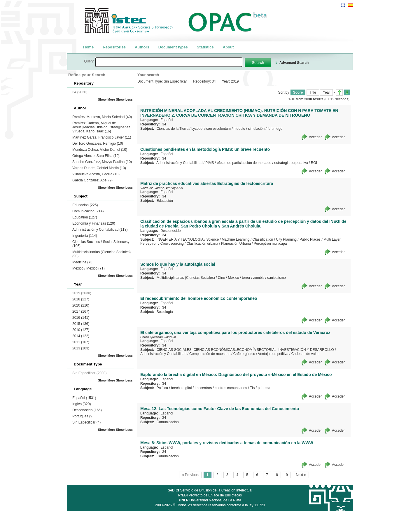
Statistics (205, 47)
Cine (222, 278)
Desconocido (87, 410)
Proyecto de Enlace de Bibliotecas (210, 495)
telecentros (203, 388)
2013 (81, 348)
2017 (81, 311)
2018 (81, 299)
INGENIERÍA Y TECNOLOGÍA (180, 239)
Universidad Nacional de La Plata (210, 500)
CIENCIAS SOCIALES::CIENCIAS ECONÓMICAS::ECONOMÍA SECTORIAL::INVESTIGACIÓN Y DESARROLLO (245, 350)
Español (84, 398)
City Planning (286, 239)
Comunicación (88, 211)
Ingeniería (85, 236)
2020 (81, 305)
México (233, 278)
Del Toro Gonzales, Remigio (98, 143)
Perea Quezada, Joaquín (158, 337)
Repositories (114, 47)
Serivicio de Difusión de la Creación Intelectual (210, 490)
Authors (142, 47)
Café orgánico (244, 354)
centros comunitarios (231, 388)
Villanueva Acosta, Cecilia (96, 174)
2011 (81, 342)
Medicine (83, 262)
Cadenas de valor (305, 354)
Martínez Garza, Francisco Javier (102, 137)
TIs (252, 388)
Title (313, 92)
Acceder (315, 137)
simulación (256, 129)
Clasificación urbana (202, 244)
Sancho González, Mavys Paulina (102, 162)
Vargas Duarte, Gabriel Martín (99, 168)
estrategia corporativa (291, 163)
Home (88, 47)
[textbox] (169, 62)
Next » (301, 475)
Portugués (83, 416)
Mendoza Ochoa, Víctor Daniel (100, 150)
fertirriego (275, 129)
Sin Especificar (86, 422)
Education (85, 217)
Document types (173, 47)
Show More (107, 99)
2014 (81, 336)
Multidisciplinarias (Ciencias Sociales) (186, 278)
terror (246, 278)
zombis (259, 278)
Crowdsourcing (172, 244)
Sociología (165, 312)
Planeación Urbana (236, 244)
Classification (263, 239)
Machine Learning (236, 239)
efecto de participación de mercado (244, 163)
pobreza (264, 388)
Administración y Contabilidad (100, 230)
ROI (314, 163)
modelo (239, 129)
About (228, 47)
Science (212, 239)
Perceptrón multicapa (270, 244)
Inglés (82, 404)
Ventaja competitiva (273, 354)
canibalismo (276, 278)
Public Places (310, 239)
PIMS (210, 163)
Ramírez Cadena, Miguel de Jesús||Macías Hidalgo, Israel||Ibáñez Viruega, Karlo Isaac (101, 127)
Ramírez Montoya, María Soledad (102, 117)
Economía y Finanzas (94, 223)
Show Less (124, 99)
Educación (85, 205)
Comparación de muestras (210, 354)
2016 (81, 318)
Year (326, 92)
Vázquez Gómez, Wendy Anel (162, 188)
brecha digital (181, 388)
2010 (81, 330)
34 (164, 124)
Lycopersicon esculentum (211, 129)
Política (162, 388)
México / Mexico (89, 268)
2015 (81, 324)
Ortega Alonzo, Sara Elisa (96, 156)
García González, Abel (92, 180)
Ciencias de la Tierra (173, 129)
